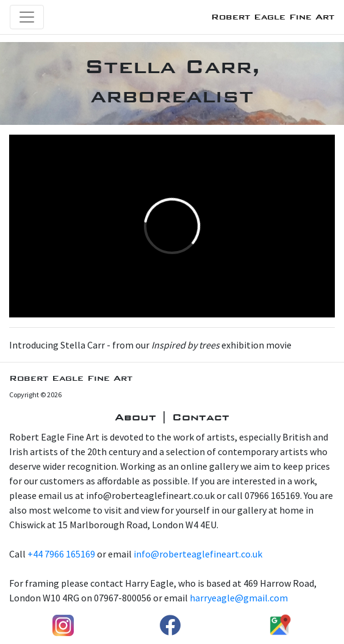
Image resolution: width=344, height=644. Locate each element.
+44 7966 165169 (61, 554)
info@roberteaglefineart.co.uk (198, 554)
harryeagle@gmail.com (239, 598)
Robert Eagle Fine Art (273, 17)
